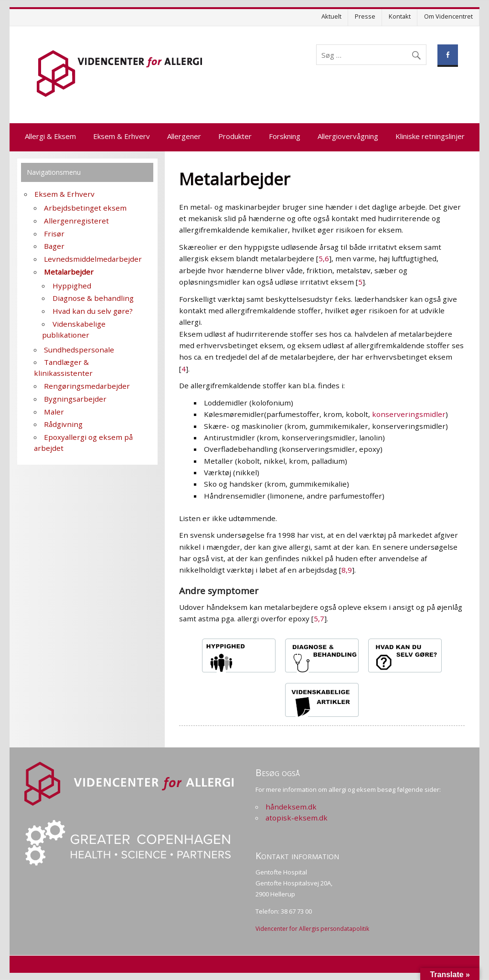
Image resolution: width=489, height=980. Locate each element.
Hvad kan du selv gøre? (93, 311)
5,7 (319, 618)
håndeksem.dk (291, 807)
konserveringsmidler (409, 414)
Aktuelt (331, 16)
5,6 (324, 258)
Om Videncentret (448, 16)
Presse (365, 16)
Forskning (285, 136)
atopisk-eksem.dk (297, 818)
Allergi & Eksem (50, 136)
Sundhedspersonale (79, 350)
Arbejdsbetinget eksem (85, 208)
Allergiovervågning (348, 136)
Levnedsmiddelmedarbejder (93, 259)
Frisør (54, 234)
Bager (54, 246)
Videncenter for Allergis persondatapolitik (312, 929)
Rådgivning (63, 424)
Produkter (235, 136)
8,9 (347, 570)
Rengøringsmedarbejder (87, 386)
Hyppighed (72, 286)
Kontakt (400, 16)
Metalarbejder (69, 272)
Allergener (184, 136)
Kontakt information (297, 856)
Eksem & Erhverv (122, 136)
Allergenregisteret (76, 221)
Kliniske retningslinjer (430, 136)
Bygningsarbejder (75, 399)
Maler (54, 412)
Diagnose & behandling (93, 298)
